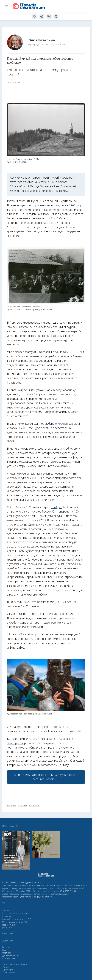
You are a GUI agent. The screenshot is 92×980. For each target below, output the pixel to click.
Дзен (5, 956)
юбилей (23, 805)
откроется (61, 424)
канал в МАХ (49, 775)
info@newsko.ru (9, 934)
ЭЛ (68, 891)
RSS (4, 950)
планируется (15, 743)
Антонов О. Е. (26, 919)
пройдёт (56, 507)
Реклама (6, 947)
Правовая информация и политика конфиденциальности (28, 897)
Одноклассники (9, 958)
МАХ (9, 956)
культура (12, 805)
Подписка (7, 953)
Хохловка (34, 805)
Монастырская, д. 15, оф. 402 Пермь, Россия (15, 923)
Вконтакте (16, 956)
